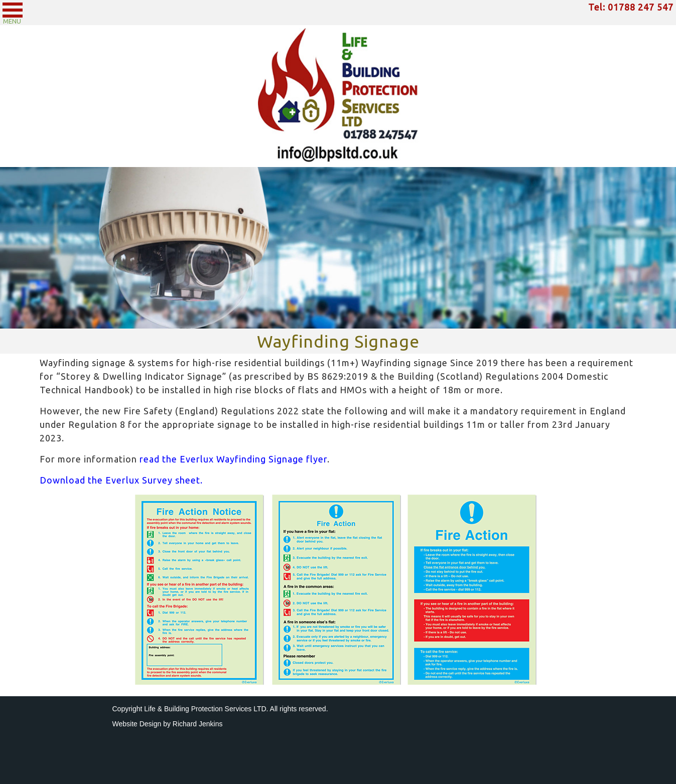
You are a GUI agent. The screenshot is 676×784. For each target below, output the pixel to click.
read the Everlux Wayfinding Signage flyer (233, 459)
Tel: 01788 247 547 (631, 7)
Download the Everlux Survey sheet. (121, 480)
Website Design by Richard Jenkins (168, 724)
